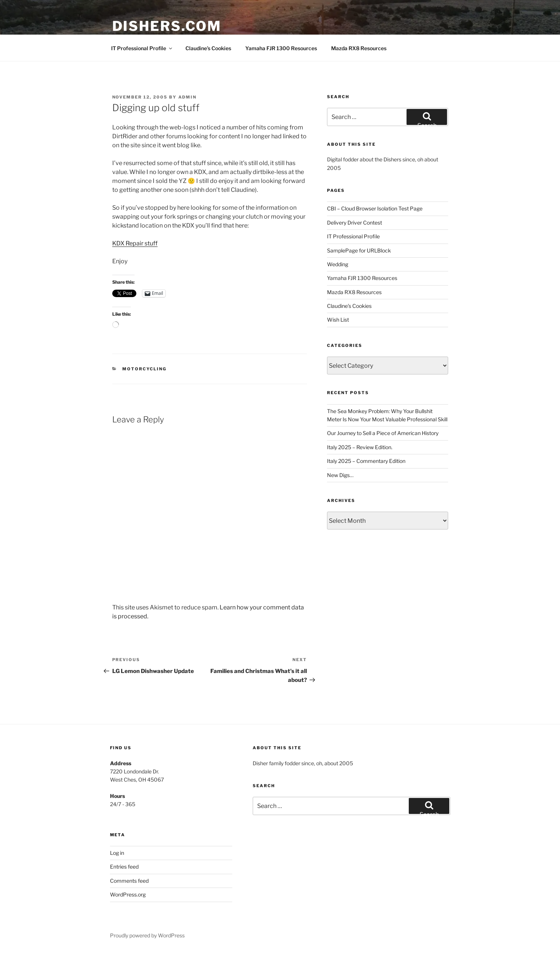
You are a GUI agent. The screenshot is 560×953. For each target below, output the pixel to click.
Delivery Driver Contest (355, 223)
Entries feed (124, 867)
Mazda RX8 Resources (359, 48)
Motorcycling (144, 369)
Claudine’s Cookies (208, 48)
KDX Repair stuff (135, 243)
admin (188, 97)
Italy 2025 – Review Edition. (360, 447)
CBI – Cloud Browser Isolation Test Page (375, 208)
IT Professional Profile (142, 48)
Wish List (338, 320)
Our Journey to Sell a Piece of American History (383, 433)
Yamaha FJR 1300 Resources (281, 48)
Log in (117, 853)
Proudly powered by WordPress (147, 935)
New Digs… (340, 475)
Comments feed (129, 881)
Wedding (338, 264)
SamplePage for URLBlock (359, 250)
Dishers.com (167, 26)
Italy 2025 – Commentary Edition (366, 461)
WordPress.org (128, 894)
